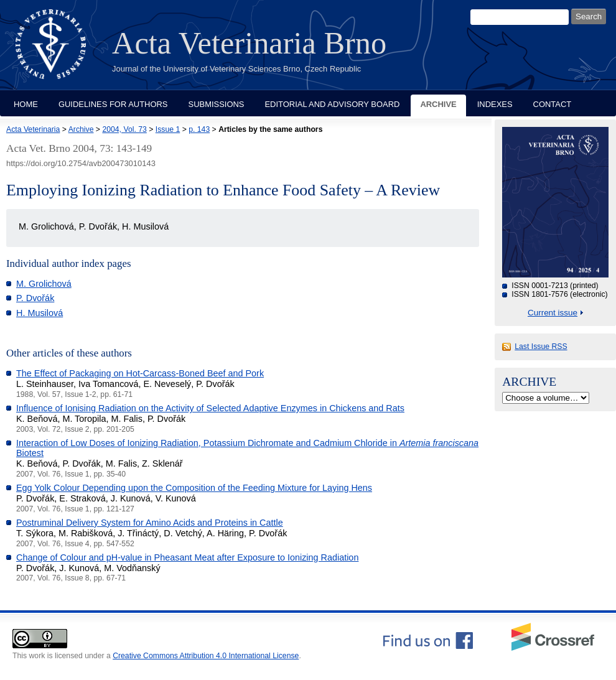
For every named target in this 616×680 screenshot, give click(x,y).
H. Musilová (40, 313)
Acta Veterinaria (33, 129)
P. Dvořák (35, 298)
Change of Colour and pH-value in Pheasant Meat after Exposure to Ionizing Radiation (187, 557)
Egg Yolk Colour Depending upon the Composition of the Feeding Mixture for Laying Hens (194, 488)
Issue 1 (168, 129)
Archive (438, 104)
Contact (553, 104)
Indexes (495, 104)
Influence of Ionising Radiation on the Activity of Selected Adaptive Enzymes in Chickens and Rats (210, 408)
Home (26, 104)
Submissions (217, 104)
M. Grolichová (44, 284)
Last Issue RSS (541, 347)
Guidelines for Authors (113, 104)
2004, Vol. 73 (124, 129)
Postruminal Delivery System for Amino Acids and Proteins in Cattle (150, 523)
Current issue (553, 313)
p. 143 (199, 129)
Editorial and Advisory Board (332, 104)
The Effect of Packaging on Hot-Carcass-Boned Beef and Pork (140, 373)
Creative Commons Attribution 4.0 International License (206, 656)
